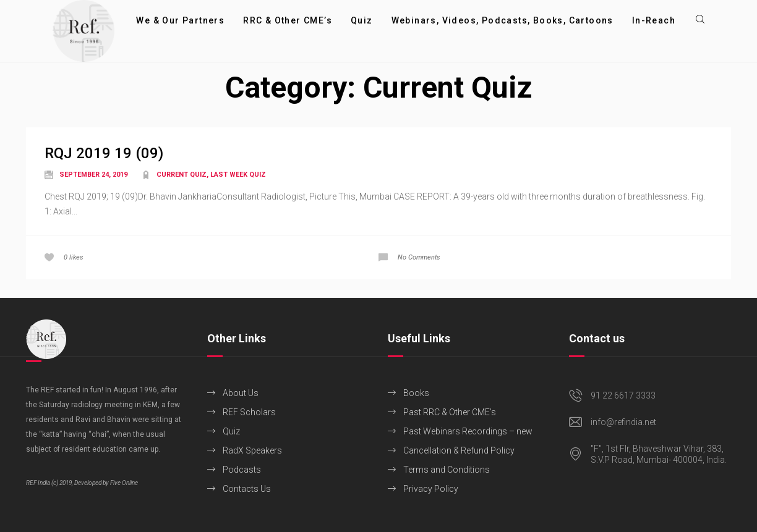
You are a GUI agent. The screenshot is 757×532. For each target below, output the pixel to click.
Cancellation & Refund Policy (459, 450)
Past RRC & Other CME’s (450, 412)
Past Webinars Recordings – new (468, 431)
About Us (241, 393)
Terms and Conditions (447, 470)
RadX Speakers (252, 450)
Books (416, 393)
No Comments (419, 257)
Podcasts (242, 470)
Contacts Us (247, 489)
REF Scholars (249, 412)
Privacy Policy (431, 489)
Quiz (231, 431)
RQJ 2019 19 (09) (104, 153)
